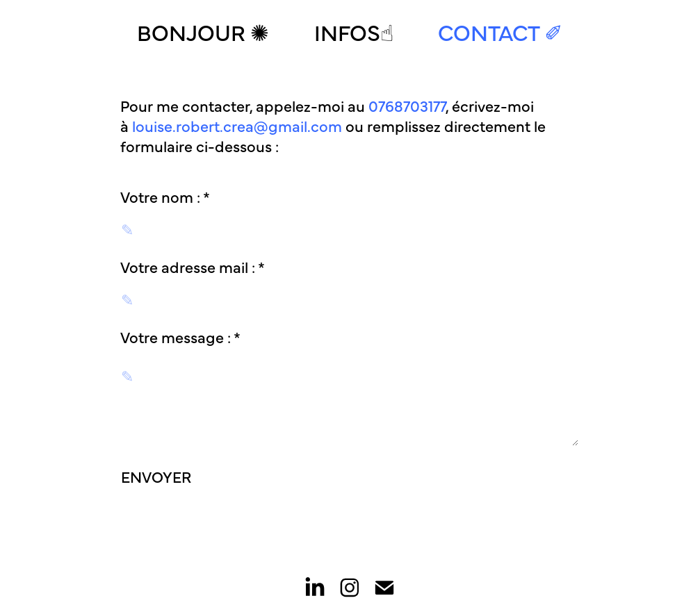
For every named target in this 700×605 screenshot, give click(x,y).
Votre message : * (180, 337)
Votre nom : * (165, 197)
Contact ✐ (500, 31)
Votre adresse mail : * (193, 267)
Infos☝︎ (354, 31)
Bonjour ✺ (203, 31)
